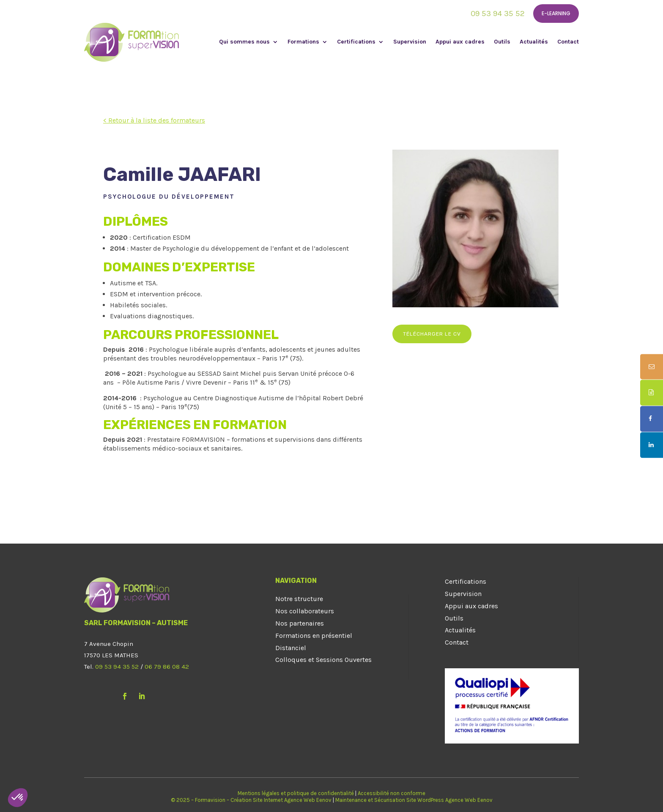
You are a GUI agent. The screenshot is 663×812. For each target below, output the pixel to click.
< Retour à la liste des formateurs (154, 120)
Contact (568, 42)
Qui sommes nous (244, 42)
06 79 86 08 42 (167, 667)
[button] (18, 798)
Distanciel (291, 648)
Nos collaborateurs (305, 611)
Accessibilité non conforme (392, 793)
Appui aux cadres (460, 42)
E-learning (556, 13)
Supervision (410, 42)
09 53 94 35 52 (498, 14)
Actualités (534, 42)
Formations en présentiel (314, 636)
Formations (303, 42)
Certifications (356, 42)
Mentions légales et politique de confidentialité (296, 793)
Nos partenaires (300, 623)
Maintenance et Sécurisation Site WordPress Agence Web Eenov (414, 800)
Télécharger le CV (432, 334)
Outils (502, 42)
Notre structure (299, 599)
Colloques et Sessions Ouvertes (323, 660)
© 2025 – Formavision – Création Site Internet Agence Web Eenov (251, 800)
